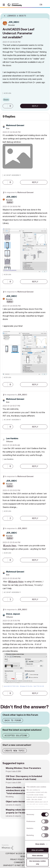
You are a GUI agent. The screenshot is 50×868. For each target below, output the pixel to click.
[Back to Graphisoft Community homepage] (15, 5)
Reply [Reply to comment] (35, 182)
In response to (19, 192)
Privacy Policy (17, 859)
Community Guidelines (24, 862)
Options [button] (46, 15)
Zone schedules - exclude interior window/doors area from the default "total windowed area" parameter (24, 790)
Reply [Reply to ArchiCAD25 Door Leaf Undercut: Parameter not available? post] (35, 106)
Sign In (46, 5)
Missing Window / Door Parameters (23, 768)
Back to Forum (13, 720)
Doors (6, 100)
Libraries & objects (13, 805)
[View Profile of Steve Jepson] (13, 614)
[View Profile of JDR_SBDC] (14, 22)
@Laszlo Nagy (10, 546)
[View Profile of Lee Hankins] (12, 438)
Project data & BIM (13, 771)
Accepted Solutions (16, 735)
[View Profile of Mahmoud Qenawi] (15, 125)
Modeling (10, 797)
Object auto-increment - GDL (20, 801)
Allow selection (37, 856)
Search (32, 5)
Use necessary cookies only (37, 863)
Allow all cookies (38, 850)
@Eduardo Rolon (16, 582)
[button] (5, 106)
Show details (40, 844)
